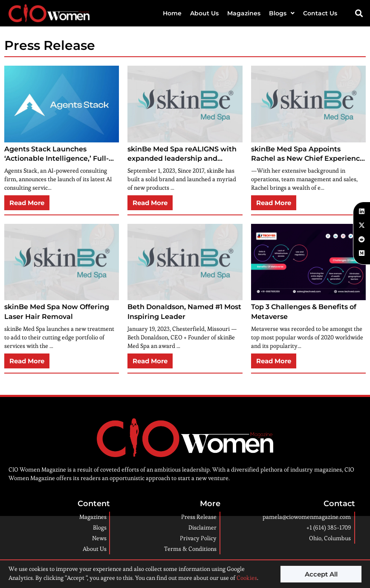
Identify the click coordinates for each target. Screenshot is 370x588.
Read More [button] (27, 203)
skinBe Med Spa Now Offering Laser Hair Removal (57, 311)
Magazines (244, 13)
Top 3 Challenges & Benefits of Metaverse (304, 311)
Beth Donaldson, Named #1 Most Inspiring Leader (184, 311)
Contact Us (320, 13)
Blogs (282, 13)
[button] (359, 13)
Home (172, 13)
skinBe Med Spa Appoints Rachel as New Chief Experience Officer (308, 154)
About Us (204, 13)
